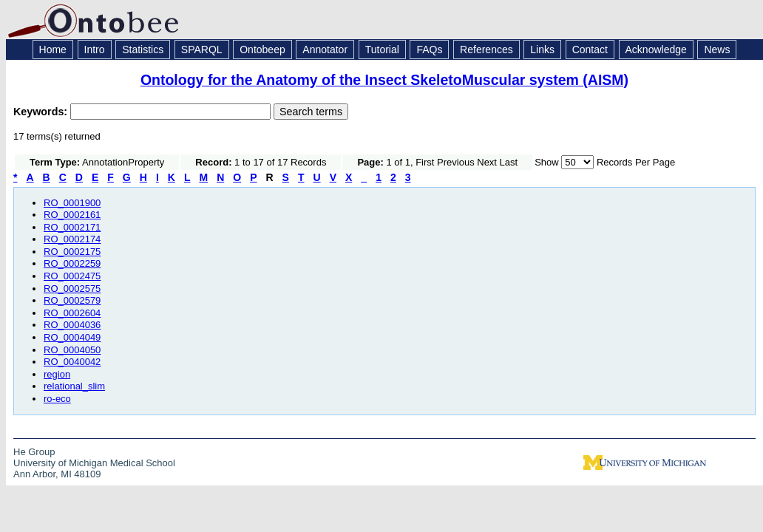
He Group (34, 452)
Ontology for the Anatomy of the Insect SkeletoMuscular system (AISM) (384, 80)
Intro (95, 50)
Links (542, 50)
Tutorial (382, 50)
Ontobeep (262, 50)
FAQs (429, 50)
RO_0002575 (72, 289)
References (486, 50)
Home (53, 50)
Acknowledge (656, 50)
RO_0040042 (72, 362)
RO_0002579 (72, 300)
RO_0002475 (72, 276)
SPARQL (202, 50)
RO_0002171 (72, 227)
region (57, 374)
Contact (590, 50)
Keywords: (42, 112)
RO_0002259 (72, 263)
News (717, 50)
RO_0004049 (72, 337)
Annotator (325, 50)
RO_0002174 (72, 239)
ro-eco (57, 399)
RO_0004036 (72, 325)
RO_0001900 (72, 203)
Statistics (143, 50)
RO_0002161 (72, 215)
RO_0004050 (72, 350)
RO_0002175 (72, 252)
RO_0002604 (72, 313)
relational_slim (74, 386)
